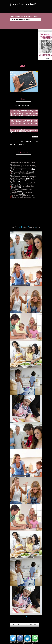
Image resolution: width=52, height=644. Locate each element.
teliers (24, 227)
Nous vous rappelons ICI (16, 630)
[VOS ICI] (18, 145)
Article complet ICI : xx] (29, 141)
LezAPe (14, 227)
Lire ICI (12, 176)
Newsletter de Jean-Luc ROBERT (24, 625)
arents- (32, 227)
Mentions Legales (30, 643)
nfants (39, 227)
